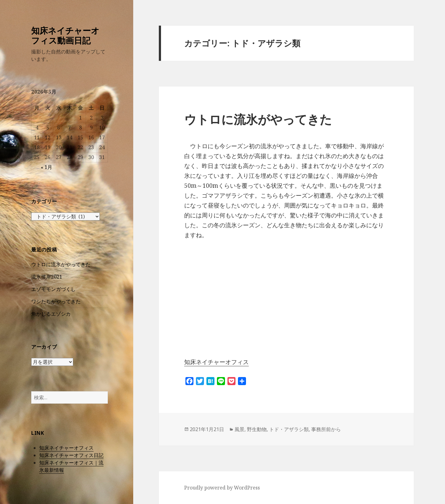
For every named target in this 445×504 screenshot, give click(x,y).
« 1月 (47, 167)
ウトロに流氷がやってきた (61, 264)
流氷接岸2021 (47, 277)
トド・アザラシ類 (289, 429)
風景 (239, 429)
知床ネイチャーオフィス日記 (71, 455)
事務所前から (326, 429)
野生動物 (257, 429)
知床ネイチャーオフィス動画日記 (65, 35)
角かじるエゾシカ (51, 314)
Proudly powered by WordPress (222, 488)
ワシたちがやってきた (56, 301)
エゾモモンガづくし (53, 289)
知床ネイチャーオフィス (66, 448)
